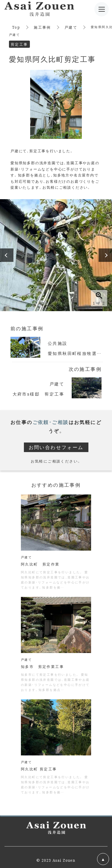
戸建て (71, 27)
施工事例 (42, 27)
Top (16, 27)
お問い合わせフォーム (56, 447)
